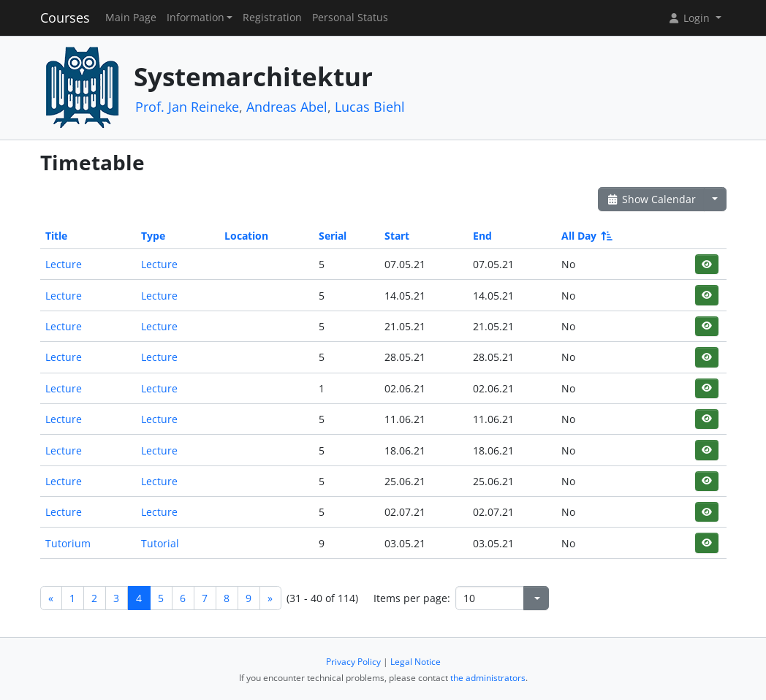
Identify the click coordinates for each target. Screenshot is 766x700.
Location (246, 236)
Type (153, 236)
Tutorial (160, 543)
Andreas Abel (287, 107)
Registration (272, 18)
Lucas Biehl (370, 107)
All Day (586, 236)
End (482, 236)
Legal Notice (416, 662)
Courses (65, 18)
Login (690, 18)
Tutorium (68, 543)
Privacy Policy (353, 662)
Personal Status (350, 18)
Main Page (131, 18)
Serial (333, 236)
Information (196, 18)
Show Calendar (652, 199)
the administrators (488, 678)
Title (56, 236)
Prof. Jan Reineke (187, 107)
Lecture (64, 264)
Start (397, 236)
